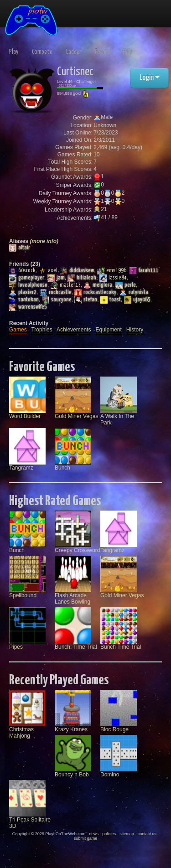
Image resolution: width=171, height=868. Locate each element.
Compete (42, 52)
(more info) (44, 241)
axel (48, 271)
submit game (86, 838)
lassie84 (113, 278)
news (94, 834)
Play (14, 52)
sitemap (127, 834)
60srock (22, 271)
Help (128, 52)
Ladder (74, 52)
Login (150, 78)
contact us (147, 834)
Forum (102, 52)
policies (109, 834)
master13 (66, 285)
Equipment (108, 330)
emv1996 (112, 271)
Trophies (41, 330)
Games (18, 330)
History (135, 330)
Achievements (74, 330)
